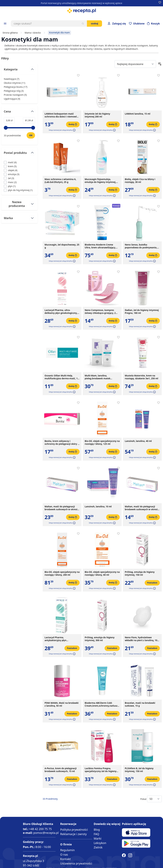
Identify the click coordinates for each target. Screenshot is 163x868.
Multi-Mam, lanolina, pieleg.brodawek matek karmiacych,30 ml (97, 377)
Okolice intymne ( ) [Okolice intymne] (15, 83)
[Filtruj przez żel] (9, 178)
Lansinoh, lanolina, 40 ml (138, 441)
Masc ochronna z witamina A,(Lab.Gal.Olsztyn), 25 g (60, 181)
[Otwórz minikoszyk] (153, 24)
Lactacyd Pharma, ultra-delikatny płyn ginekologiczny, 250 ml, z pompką (61, 312)
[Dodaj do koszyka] (73, 124)
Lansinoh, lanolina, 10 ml (98, 507)
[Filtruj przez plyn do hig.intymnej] (18, 190)
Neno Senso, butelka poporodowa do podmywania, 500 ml (141, 246)
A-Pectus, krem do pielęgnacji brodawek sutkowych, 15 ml (61, 770)
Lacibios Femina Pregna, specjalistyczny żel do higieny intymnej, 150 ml (101, 770)
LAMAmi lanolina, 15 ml (138, 114)
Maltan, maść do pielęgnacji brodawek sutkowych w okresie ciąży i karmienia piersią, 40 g (62, 508)
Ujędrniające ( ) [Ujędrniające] (12, 99)
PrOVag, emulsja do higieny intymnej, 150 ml (140, 573)
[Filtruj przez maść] (10, 162)
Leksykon (100, 843)
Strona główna (10, 33)
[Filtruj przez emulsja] (12, 174)
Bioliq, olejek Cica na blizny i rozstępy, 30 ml (140, 181)
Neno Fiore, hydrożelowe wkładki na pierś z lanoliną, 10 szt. (141, 639)
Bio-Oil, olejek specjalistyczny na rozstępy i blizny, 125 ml (102, 443)
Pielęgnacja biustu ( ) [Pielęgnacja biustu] (16, 87)
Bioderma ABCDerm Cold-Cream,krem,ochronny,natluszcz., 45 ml (102, 704)
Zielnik (98, 847)
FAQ (96, 834)
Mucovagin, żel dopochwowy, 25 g (62, 246)
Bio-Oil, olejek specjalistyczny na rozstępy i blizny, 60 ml (102, 573)
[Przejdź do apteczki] (137, 24)
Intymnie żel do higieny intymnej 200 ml (97, 115)
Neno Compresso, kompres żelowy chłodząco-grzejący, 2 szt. (100, 312)
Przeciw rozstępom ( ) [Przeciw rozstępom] (15, 95)
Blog (97, 830)
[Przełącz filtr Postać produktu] (19, 154)
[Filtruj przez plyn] (10, 186)
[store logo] (81, 11)
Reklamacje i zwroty (73, 834)
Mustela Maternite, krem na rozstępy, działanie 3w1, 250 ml (142, 377)
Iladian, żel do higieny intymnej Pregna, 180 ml (142, 312)
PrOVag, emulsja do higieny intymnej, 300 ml (100, 639)
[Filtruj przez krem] (10, 166)
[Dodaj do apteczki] (78, 75)
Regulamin (67, 850)
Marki (98, 838)
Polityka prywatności (74, 830)
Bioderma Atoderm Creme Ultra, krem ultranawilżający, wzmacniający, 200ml (100, 246)
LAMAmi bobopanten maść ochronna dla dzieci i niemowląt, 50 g (62, 115)
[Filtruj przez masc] (10, 182)
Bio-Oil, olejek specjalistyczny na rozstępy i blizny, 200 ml (62, 573)
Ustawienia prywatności (76, 863)
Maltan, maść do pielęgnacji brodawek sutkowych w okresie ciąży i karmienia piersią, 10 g (142, 508)
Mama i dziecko (33, 33)
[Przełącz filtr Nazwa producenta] (19, 204)
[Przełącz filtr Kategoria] (19, 71)
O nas (64, 854)
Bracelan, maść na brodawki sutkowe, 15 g (140, 704)
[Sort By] (135, 64)
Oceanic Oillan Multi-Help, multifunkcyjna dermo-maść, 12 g (62, 377)
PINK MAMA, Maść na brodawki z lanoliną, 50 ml (62, 704)
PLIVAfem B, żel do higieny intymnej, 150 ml (139, 770)
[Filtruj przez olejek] (11, 170)
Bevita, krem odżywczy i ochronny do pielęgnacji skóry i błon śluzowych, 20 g (61, 443)
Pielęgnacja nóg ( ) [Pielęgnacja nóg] (14, 91)
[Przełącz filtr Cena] (19, 113)
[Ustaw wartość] (31, 135)
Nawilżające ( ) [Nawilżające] (12, 79)
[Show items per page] (154, 799)
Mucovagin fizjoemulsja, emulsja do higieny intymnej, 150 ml (100, 181)
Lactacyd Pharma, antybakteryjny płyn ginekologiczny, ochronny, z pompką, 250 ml (60, 639)
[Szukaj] (83, 24)
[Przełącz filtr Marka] (19, 218)
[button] (74, 130)
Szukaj (94, 23)
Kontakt (65, 859)
